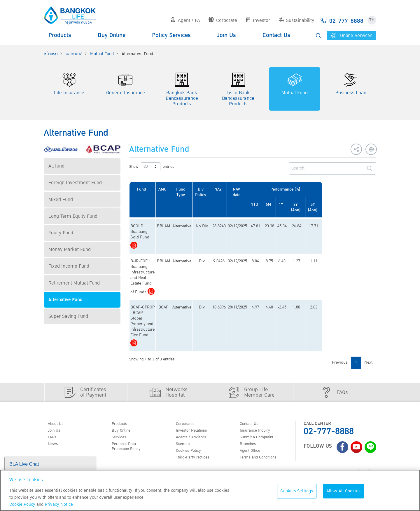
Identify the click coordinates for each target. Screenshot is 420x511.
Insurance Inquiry (258, 393)
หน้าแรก (51, 54)
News (54, 408)
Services (121, 400)
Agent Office (253, 415)
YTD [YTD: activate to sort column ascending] (286, 204)
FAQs (54, 400)
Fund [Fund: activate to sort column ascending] (151, 189)
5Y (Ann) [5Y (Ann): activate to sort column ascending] (362, 207)
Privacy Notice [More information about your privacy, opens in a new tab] (59, 504)
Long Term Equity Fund (73, 216)
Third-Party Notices (196, 423)
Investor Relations (195, 393)
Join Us (226, 35)
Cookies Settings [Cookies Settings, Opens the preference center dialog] (297, 491)
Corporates (188, 385)
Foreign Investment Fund (75, 183)
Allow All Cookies (343, 491)
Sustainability (296, 20)
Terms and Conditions (262, 423)
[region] (210, 490)
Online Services (352, 36)
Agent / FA (185, 20)
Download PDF (154, 234)
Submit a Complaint (260, 400)
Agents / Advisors (194, 400)
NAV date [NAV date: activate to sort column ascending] (264, 192)
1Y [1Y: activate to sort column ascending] (321, 204)
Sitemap (185, 408)
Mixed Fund (61, 200)
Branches (250, 408)
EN (65, 432)
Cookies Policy (191, 415)
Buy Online (112, 35)
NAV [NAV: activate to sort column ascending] (244, 189)
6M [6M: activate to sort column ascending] (304, 204)
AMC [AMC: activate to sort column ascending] (182, 189)
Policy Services (171, 35)
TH (372, 20)
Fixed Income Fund (69, 266)
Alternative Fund (65, 300)
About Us (57, 385)
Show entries (152, 167)
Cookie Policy (22, 504)
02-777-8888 (329, 393)
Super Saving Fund (68, 316)
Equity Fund (61, 233)
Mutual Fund (102, 54)
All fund (56, 166)
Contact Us (276, 35)
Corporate (223, 20)
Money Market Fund (70, 250)
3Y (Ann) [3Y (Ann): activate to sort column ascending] (340, 207)
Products (60, 35)
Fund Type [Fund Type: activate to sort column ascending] (202, 192)
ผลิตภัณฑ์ (74, 54)
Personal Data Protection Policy (129, 410)
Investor (258, 20)
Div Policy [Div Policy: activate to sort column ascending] (225, 192)
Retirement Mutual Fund (74, 283)
